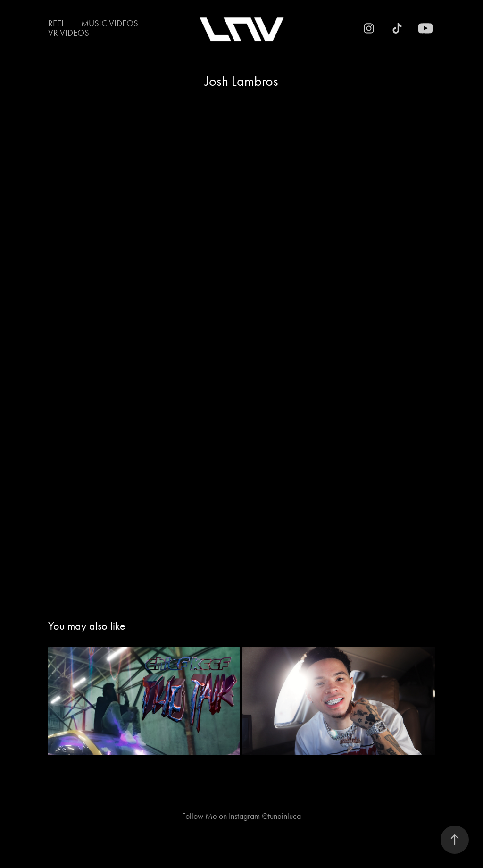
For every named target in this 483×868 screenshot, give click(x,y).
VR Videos (69, 33)
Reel (56, 23)
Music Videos (110, 23)
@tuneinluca (281, 816)
